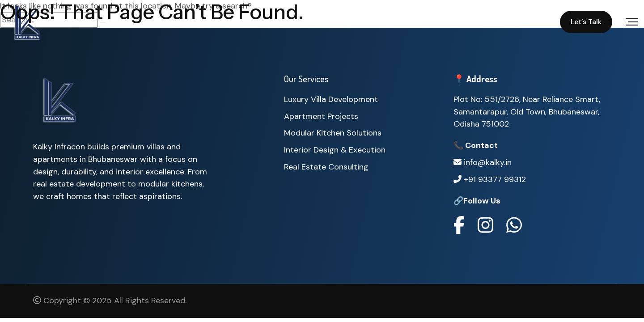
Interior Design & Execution (335, 150)
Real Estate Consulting (326, 167)
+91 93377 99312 (490, 180)
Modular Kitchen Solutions (333, 133)
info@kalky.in (483, 163)
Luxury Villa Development (331, 99)
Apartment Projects (321, 116)
